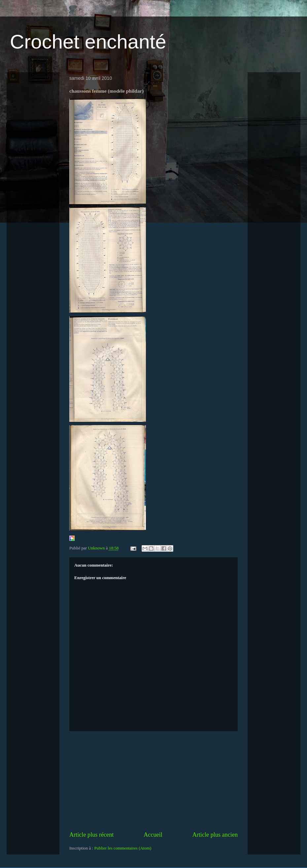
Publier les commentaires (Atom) (123, 848)
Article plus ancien (215, 835)
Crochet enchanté (88, 42)
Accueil (153, 835)
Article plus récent (91, 835)
